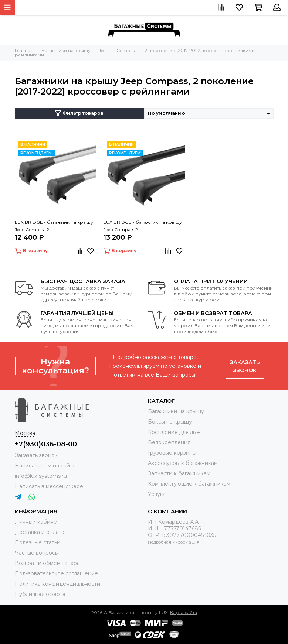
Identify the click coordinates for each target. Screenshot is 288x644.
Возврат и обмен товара (47, 563)
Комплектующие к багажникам (189, 484)
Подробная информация (174, 542)
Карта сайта (184, 612)
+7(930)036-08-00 (46, 444)
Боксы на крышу (170, 422)
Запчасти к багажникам (179, 473)
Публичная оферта (40, 594)
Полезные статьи (38, 542)
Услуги (157, 494)
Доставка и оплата (40, 532)
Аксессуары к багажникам (183, 463)
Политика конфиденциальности (57, 584)
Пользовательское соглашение (56, 573)
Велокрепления (169, 442)
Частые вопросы (37, 553)
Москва (25, 433)
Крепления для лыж (174, 432)
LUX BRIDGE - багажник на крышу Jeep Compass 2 (54, 226)
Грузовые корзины (172, 453)
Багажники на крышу (176, 411)
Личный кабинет (37, 522)
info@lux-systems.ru (41, 476)
